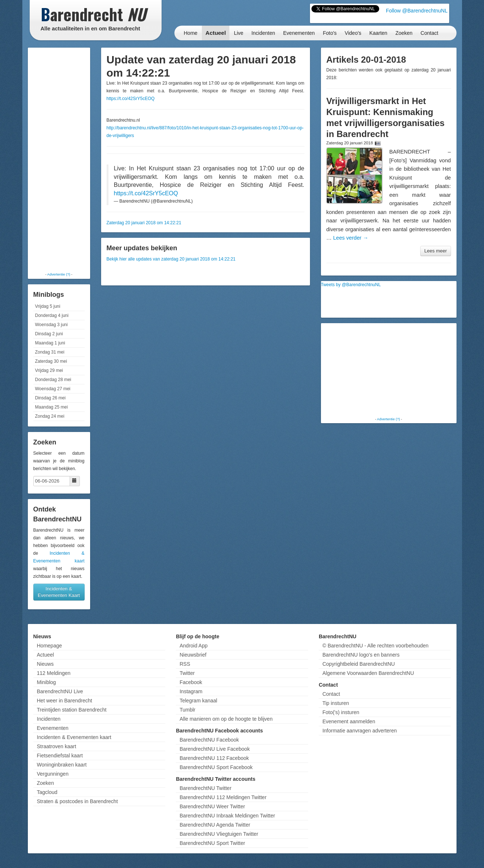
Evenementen (299, 33)
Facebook (191, 682)
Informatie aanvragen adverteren (360, 731)
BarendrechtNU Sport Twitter (212, 843)
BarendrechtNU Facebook (209, 740)
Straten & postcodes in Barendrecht (77, 801)
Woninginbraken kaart (62, 765)
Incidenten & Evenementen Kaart (59, 592)
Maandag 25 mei (51, 407)
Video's (353, 33)
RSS (185, 664)
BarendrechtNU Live (60, 691)
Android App (193, 646)
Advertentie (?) (59, 274)
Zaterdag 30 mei (51, 361)
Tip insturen (336, 703)
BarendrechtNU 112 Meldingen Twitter (223, 797)
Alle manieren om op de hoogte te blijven (226, 719)
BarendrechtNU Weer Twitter (212, 806)
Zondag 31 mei (50, 352)
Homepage (50, 646)
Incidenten (263, 33)
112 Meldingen (54, 673)
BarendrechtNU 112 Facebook (214, 758)
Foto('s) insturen (341, 712)
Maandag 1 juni (50, 343)
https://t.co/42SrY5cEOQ (131, 99)
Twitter (187, 673)
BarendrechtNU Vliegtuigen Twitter (219, 834)
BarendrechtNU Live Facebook (215, 749)
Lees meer (435, 251)
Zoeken (404, 33)
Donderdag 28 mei (53, 380)
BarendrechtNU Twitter (205, 788)
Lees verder (351, 238)
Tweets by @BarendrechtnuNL (351, 285)
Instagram (191, 691)
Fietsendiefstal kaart (60, 756)
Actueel (216, 33)
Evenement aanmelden (349, 721)
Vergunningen (53, 774)
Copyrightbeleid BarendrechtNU (359, 664)
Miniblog (47, 682)
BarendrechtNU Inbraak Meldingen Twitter (227, 816)
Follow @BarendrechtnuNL (417, 11)
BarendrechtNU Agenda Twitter (215, 825)
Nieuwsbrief (193, 655)
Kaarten (378, 33)
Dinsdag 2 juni (49, 334)
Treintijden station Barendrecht (72, 710)
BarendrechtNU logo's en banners (361, 655)
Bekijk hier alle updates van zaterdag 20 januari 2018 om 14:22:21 (171, 259)
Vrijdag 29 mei (49, 370)
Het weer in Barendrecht (65, 701)
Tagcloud (47, 792)
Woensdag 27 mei (53, 389)
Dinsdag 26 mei (50, 398)
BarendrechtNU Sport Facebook (216, 767)
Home (191, 33)
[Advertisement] (59, 159)
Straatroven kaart (57, 746)
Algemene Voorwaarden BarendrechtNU (368, 673)
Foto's (330, 33)
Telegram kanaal (198, 701)
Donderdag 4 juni (52, 315)
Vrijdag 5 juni (48, 306)
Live (239, 33)
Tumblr (187, 710)
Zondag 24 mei (50, 416)
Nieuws (45, 664)
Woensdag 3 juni (51, 325)
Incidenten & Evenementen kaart (74, 737)
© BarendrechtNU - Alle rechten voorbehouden (376, 646)
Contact (429, 33)
